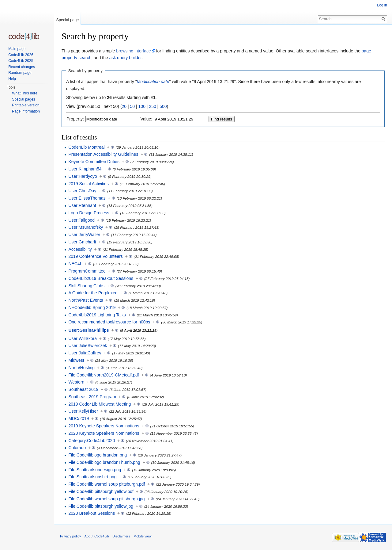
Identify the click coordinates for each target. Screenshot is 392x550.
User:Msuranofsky (86, 227)
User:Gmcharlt (82, 242)
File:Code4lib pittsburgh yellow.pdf (101, 491)
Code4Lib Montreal (86, 147)
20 (124, 106)
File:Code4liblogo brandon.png (98, 455)
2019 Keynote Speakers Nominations (104, 426)
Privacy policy (70, 536)
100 (142, 106)
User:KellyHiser (83, 411)
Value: (147, 119)
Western (76, 382)
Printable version (26, 105)
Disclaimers (121, 536)
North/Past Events (86, 300)
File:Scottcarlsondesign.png (95, 470)
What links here (25, 93)
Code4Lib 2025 (21, 61)
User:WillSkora (83, 338)
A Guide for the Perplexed (93, 293)
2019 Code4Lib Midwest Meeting (100, 404)
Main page (17, 49)
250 (152, 106)
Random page (20, 73)
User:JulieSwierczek (88, 346)
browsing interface (134, 51)
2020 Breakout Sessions (92, 513)
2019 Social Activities (89, 184)
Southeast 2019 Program (92, 397)
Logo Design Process (89, 213)
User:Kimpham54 (85, 169)
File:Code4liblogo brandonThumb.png (104, 462)
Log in (382, 5)
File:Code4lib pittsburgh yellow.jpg (101, 506)
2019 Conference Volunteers (95, 256)
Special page (67, 20)
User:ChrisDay (82, 191)
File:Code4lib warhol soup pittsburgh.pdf (107, 484)
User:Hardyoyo (83, 176)
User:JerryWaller (84, 235)
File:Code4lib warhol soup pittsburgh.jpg (106, 499)
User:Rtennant (82, 205)
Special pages (23, 99)
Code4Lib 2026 (21, 55)
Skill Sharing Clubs (86, 286)
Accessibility (80, 249)
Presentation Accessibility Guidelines (103, 154)
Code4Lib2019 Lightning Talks (97, 315)
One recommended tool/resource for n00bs (109, 322)
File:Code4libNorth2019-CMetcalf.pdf (104, 375)
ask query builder (126, 58)
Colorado (77, 448)
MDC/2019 (79, 418)
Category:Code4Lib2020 (92, 441)
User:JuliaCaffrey (85, 353)
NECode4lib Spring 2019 (92, 307)
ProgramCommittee (87, 271)
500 (163, 106)
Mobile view (142, 536)
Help (12, 79)
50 (133, 106)
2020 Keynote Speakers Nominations (104, 433)
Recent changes (22, 67)
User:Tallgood (81, 220)
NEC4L (75, 264)
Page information (26, 111)
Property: (75, 119)
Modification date (153, 82)
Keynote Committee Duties (94, 162)
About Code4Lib (97, 536)
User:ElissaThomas (87, 198)
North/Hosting (81, 368)
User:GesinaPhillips (89, 330)
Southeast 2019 (83, 389)
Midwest (76, 360)
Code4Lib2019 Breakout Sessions (101, 278)
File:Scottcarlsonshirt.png (92, 477)
